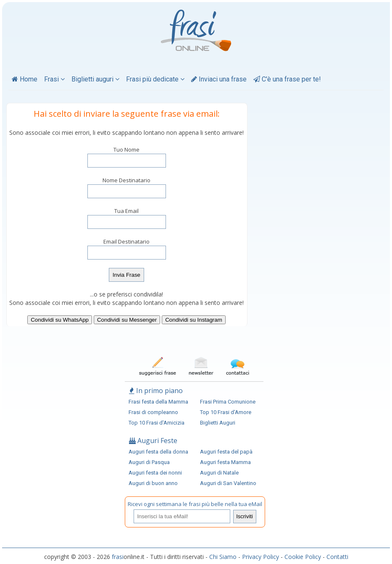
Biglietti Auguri (218, 423)
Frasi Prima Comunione (228, 402)
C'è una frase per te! (287, 79)
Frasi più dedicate (155, 79)
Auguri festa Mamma (225, 462)
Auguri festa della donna (158, 452)
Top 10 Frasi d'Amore (226, 412)
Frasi (54, 79)
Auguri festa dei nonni (155, 473)
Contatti (337, 557)
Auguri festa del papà (226, 452)
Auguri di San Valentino (228, 483)
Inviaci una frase (219, 79)
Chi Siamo (223, 557)
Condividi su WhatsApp (60, 320)
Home (25, 79)
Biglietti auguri (95, 79)
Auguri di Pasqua (149, 462)
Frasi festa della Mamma (158, 402)
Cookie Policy (303, 557)
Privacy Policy (260, 557)
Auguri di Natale (219, 473)
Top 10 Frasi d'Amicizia (157, 423)
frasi (118, 557)
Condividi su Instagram (194, 320)
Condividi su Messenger (127, 320)
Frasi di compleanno (153, 412)
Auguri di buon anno (153, 483)
